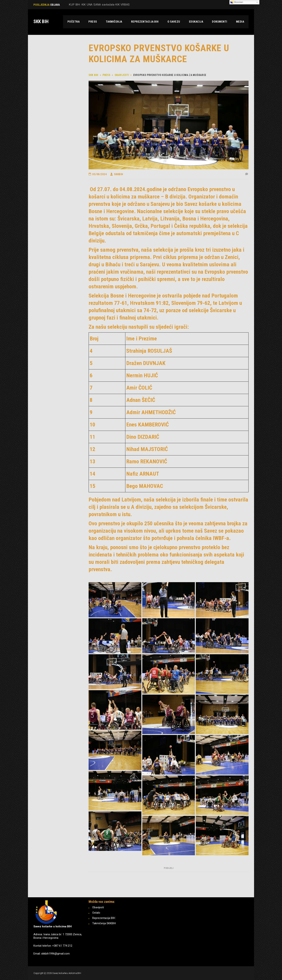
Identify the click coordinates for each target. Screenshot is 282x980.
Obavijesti (98, 907)
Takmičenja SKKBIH (104, 923)
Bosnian (237, 2)
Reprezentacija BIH (104, 918)
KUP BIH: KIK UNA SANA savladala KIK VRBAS (99, 5)
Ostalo (96, 913)
